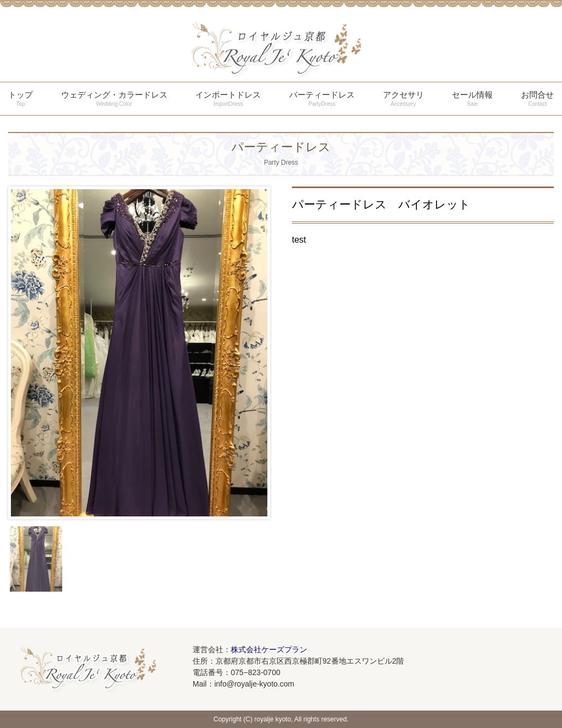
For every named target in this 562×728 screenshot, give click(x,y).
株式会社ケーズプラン (269, 649)
